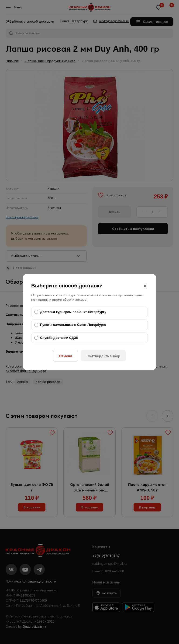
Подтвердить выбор (103, 356)
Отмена (65, 356)
